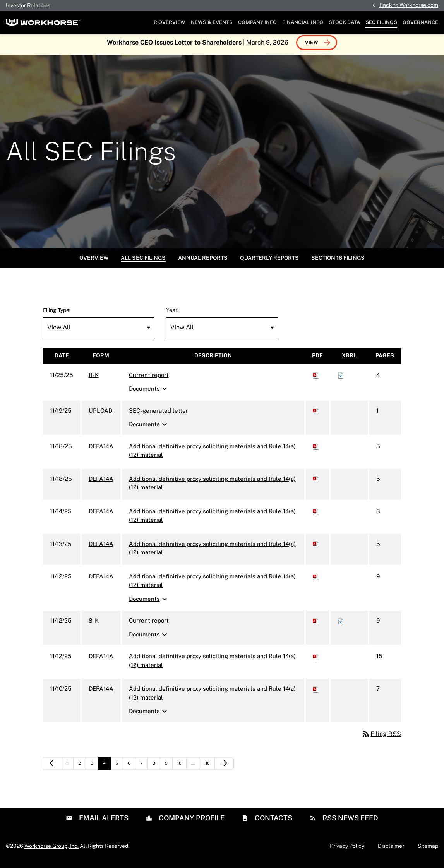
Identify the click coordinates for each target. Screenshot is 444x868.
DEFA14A (101, 450)
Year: (172, 314)
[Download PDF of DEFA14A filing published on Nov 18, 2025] (316, 450)
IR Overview (169, 22)
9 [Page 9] (169, 769)
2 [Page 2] (82, 769)
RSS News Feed (350, 822)
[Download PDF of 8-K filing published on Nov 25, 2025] (316, 379)
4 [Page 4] (107, 769)
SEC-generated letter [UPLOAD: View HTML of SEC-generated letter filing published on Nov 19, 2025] (159, 414)
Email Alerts (103, 822)
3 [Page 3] (94, 769)
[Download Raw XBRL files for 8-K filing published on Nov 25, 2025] (341, 379)
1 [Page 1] (70, 769)
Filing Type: (57, 314)
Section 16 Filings (338, 262)
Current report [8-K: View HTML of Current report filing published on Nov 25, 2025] (149, 379)
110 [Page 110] (209, 769)
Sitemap (428, 850)
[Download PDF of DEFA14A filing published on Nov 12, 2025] (316, 580)
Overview (94, 262)
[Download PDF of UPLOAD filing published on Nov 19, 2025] (316, 414)
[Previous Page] (53, 767)
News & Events (212, 22)
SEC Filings (381, 22)
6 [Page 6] (131, 769)
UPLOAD (100, 414)
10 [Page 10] (182, 769)
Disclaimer (391, 850)
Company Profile (191, 822)
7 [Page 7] (144, 769)
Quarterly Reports (269, 262)
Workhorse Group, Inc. (51, 850)
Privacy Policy (347, 850)
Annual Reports (203, 262)
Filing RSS (381, 738)
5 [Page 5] (119, 769)
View (312, 46)
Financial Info (303, 22)
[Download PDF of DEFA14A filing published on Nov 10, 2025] (316, 693)
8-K (94, 379)
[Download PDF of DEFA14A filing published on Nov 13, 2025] (316, 548)
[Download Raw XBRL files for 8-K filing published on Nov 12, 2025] (341, 625)
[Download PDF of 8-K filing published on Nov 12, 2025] (316, 625)
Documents (149, 393)
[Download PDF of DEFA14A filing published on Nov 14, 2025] (316, 515)
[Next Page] (224, 767)
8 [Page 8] (156, 769)
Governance (420, 22)
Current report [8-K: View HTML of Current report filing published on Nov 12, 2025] (149, 625)
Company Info (257, 22)
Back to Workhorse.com (409, 5)
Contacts (273, 822)
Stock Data (344, 22)
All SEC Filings (143, 262)
